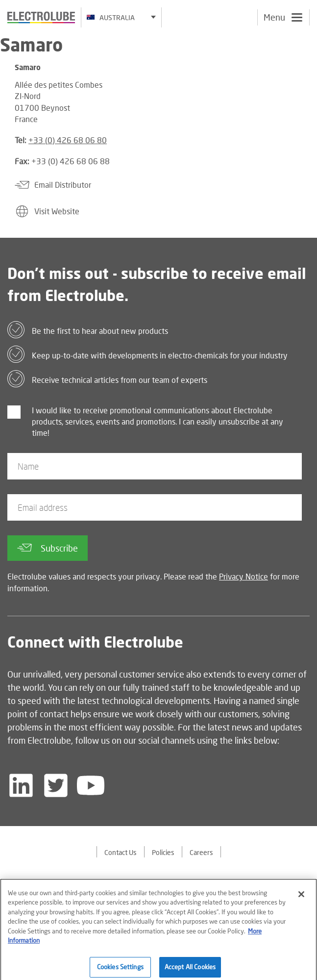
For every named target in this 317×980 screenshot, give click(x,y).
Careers (201, 852)
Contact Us (121, 852)
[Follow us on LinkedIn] (21, 785)
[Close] (301, 899)
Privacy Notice (244, 576)
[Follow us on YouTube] (91, 785)
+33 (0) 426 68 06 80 (68, 140)
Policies (163, 852)
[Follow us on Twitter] (56, 785)
